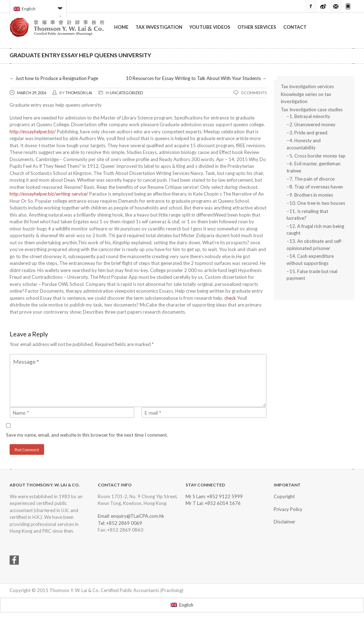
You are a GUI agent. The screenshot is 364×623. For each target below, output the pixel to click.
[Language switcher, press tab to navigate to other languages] (38, 9)
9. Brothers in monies (311, 195)
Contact (295, 27)
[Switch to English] (182, 605)
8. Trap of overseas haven (316, 187)
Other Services (257, 27)
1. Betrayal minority (310, 116)
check (230, 298)
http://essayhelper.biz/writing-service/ (49, 194)
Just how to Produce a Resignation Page (54, 78)
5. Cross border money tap (317, 156)
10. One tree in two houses (317, 203)
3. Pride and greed (308, 133)
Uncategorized (127, 93)
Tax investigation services (307, 86)
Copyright (284, 496)
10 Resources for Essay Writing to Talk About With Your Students (196, 78)
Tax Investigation (159, 27)
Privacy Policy (288, 509)
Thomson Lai (79, 93)
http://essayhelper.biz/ (33, 132)
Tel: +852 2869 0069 (120, 523)
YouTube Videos (210, 27)
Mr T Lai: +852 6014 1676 (213, 503)
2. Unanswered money (312, 124)
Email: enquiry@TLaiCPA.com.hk (131, 516)
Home (121, 27)
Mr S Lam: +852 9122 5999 (214, 496)
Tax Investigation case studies (312, 110)
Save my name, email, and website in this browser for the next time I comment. (87, 435)
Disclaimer (285, 522)
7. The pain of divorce (312, 179)
